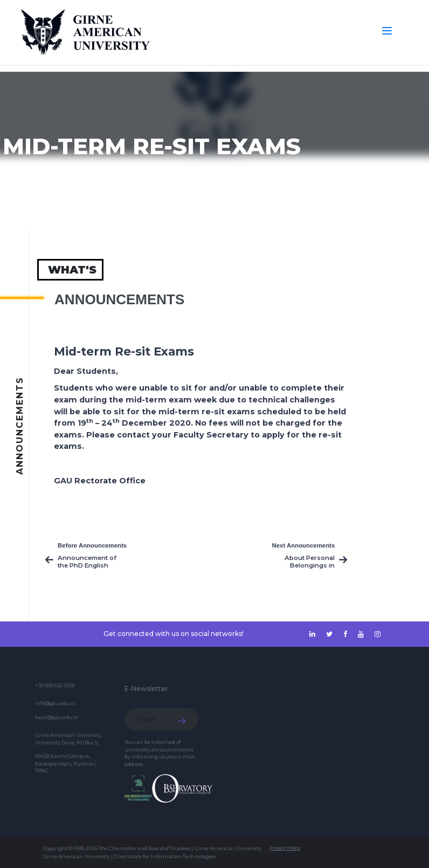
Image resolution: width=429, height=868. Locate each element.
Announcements (119, 299)
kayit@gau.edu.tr (57, 717)
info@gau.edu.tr (55, 703)
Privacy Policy (285, 848)
